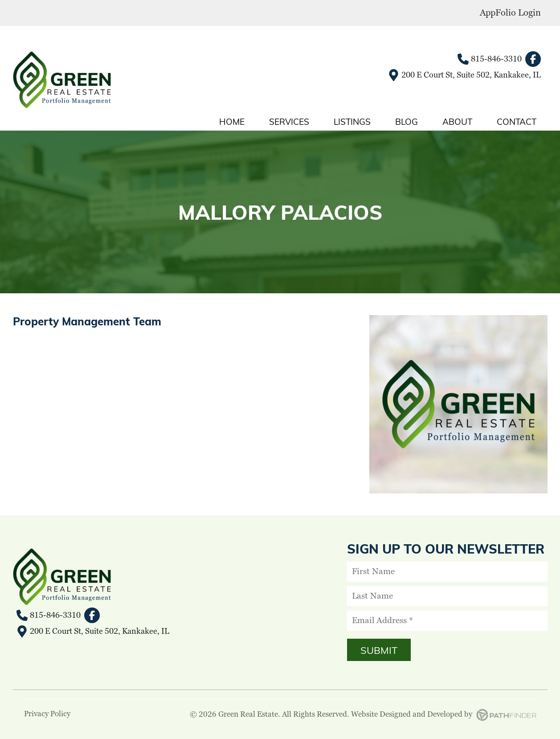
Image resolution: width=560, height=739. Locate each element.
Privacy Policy (47, 714)
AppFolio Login (510, 13)
